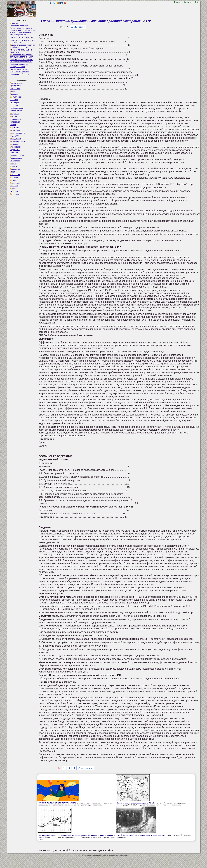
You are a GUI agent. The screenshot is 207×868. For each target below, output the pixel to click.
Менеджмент (15, 139)
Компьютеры (15, 119)
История (13, 116)
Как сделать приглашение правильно (21, 51)
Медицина (14, 136)
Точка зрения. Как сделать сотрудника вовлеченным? (21, 56)
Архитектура (15, 86)
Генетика (14, 100)
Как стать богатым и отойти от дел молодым (23, 41)
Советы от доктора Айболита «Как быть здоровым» (22, 46)
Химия (13, 189)
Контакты (188, 2)
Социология (15, 169)
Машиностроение (17, 133)
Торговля (14, 177)
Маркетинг (14, 127)
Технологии (15, 175)
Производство (16, 158)
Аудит (12, 91)
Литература (15, 122)
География (15, 102)
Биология (14, 94)
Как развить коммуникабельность (19, 24)
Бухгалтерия (15, 97)
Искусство (14, 114)
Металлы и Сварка (18, 141)
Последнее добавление (20, 74)
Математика (15, 130)
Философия (15, 183)
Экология (14, 191)
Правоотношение (17, 155)
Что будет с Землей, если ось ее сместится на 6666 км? (141, 835)
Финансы (14, 186)
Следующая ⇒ (78, 27)
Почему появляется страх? (21, 37)
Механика (14, 144)
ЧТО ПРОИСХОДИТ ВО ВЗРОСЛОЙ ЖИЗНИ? (57, 803)
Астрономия (15, 89)
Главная (177, 2)
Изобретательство (18, 108)
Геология (14, 105)
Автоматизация (17, 83)
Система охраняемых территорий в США (135, 803)
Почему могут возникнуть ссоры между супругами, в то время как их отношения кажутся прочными (22, 31)
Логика (13, 125)
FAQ (197, 2)
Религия (13, 166)
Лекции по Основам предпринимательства (19, 70)
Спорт (12, 172)
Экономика (15, 194)
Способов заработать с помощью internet (20, 66)
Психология (15, 161)
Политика (14, 152)
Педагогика (15, 150)
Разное (13, 164)
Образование (16, 147)
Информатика (16, 111)
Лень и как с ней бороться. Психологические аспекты (21, 61)
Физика (13, 180)
